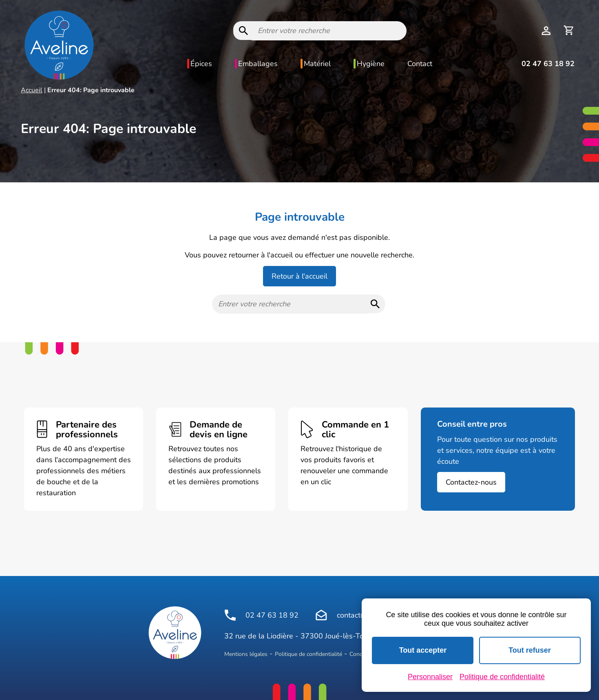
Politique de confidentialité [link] (502, 677)
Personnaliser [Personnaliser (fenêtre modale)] (430, 677)
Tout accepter (423, 650)
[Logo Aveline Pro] (175, 633)
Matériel (317, 64)
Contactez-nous (471, 482)
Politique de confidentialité (308, 654)
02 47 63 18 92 (548, 64)
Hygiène (371, 64)
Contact (420, 64)
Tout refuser (530, 650)
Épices (201, 64)
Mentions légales (246, 654)
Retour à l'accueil (299, 276)
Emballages (258, 64)
